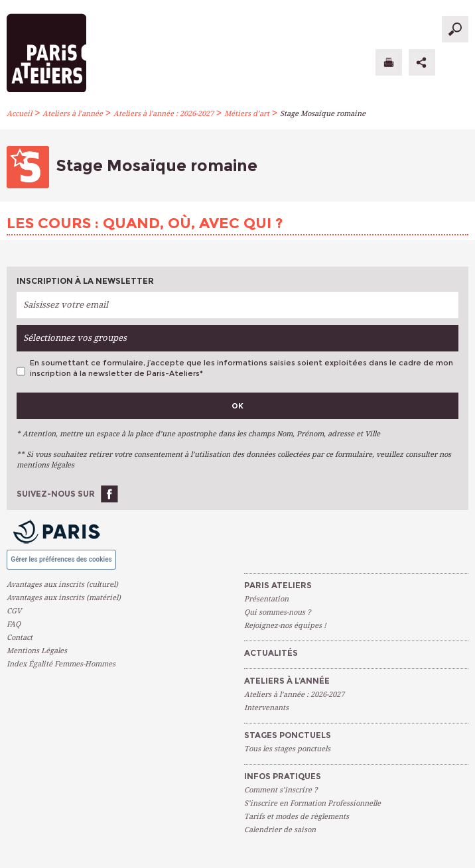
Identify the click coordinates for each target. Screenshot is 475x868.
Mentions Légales (37, 651)
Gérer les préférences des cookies (61, 559)
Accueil (19, 114)
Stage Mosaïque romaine (323, 114)
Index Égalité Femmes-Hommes (61, 664)
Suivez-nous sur (56, 494)
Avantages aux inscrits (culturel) (62, 585)
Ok (237, 406)
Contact (20, 638)
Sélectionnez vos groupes (75, 338)
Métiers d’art (247, 114)
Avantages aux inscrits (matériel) (64, 598)
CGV (14, 611)
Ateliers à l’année (73, 114)
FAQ (14, 624)
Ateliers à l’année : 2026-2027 (164, 114)
